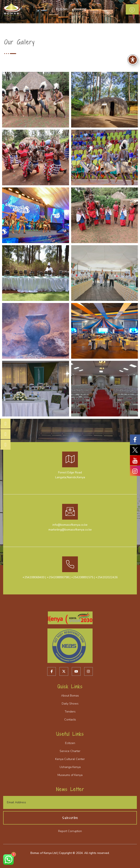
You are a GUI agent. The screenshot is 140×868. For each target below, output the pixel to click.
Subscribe (70, 818)
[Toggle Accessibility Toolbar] (133, 60)
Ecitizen (62, 9)
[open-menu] (132, 9)
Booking (80, 9)
